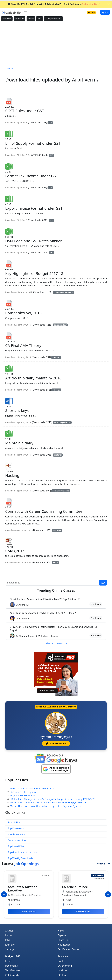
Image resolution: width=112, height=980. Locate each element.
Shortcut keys (17, 410)
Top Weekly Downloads (20, 858)
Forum (9, 935)
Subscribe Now (56, 744)
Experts (62, 935)
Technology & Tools (62, 422)
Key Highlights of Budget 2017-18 (34, 273)
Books (31, 19)
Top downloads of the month (23, 852)
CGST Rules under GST (25, 111)
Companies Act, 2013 (23, 313)
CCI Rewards (12, 975)
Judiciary (10, 945)
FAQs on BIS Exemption (23, 796)
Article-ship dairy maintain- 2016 (33, 378)
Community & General (64, 292)
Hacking (12, 475)
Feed (8, 961)
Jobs (40, 19)
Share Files (64, 940)
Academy (7, 19)
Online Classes (56, 590)
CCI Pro (62, 975)
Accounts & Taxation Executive (23, 889)
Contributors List (17, 840)
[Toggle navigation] (25, 12)
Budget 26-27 (13, 956)
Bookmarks (11, 966)
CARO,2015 (15, 551)
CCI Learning (65, 966)
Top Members (13, 970)
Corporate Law (60, 325)
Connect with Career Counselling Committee (44, 511)
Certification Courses (69, 949)
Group (63, 970)
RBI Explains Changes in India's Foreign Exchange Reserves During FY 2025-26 (52, 799)
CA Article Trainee (75, 887)
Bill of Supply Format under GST (33, 143)
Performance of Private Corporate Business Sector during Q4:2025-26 (48, 803)
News (61, 931)
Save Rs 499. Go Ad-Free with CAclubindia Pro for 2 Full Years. (54, 4)
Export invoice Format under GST (34, 208)
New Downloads (17, 834)
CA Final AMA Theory (23, 345)
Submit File (14, 822)
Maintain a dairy (19, 443)
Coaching (19, 19)
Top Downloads (16, 828)
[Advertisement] (56, 44)
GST (50, 123)
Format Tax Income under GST (32, 176)
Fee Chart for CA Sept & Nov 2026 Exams (32, 789)
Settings (10, 949)
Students (56, 357)
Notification (64, 945)
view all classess (57, 643)
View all (104, 864)
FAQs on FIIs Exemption (23, 792)
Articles (9, 931)
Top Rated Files (16, 846)
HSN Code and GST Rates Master (34, 241)
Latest (20, 864)
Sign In (105, 12)
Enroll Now (96, 604)
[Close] (108, 4)
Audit (55, 563)
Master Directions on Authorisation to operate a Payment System (45, 806)
